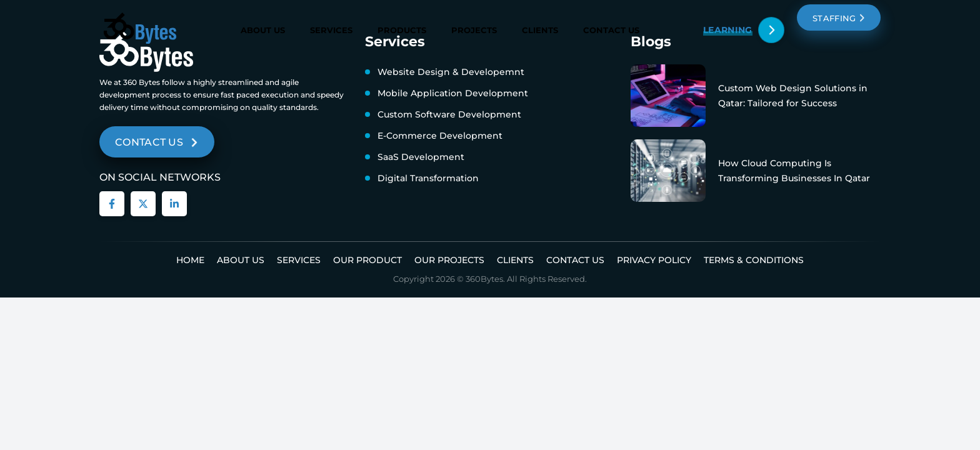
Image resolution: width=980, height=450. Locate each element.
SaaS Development (421, 157)
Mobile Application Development (453, 93)
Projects (474, 30)
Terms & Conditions (754, 260)
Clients (540, 30)
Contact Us (611, 29)
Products (402, 30)
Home (190, 260)
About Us (263, 30)
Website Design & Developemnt (451, 72)
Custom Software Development (449, 114)
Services (331, 30)
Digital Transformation (428, 178)
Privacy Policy (654, 260)
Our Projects (449, 260)
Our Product (367, 260)
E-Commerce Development (440, 136)
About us (241, 260)
